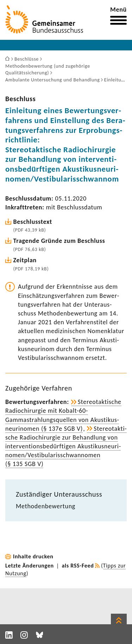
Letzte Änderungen (30, 566)
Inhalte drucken (33, 556)
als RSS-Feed (78, 566)
